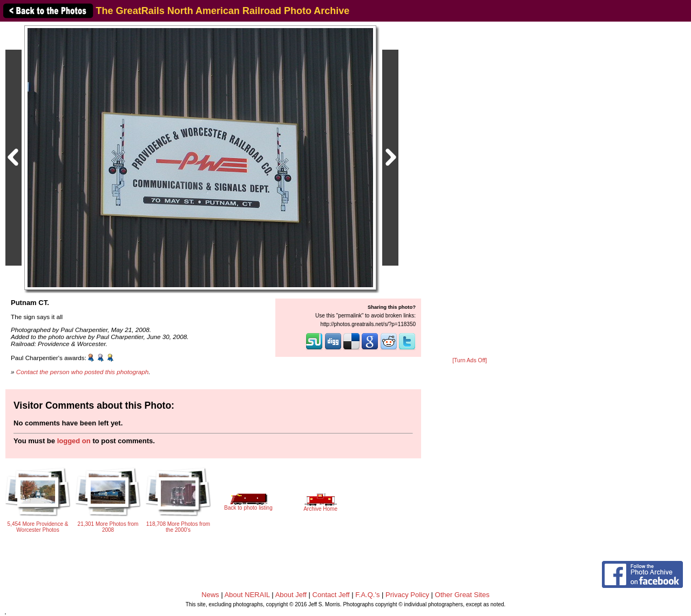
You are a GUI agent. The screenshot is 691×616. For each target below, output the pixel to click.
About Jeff (291, 595)
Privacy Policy (407, 595)
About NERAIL (247, 595)
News (210, 595)
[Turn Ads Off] (470, 360)
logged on (74, 441)
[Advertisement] (470, 190)
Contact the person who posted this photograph (83, 372)
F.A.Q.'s (367, 595)
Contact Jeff (331, 595)
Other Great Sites (462, 595)
